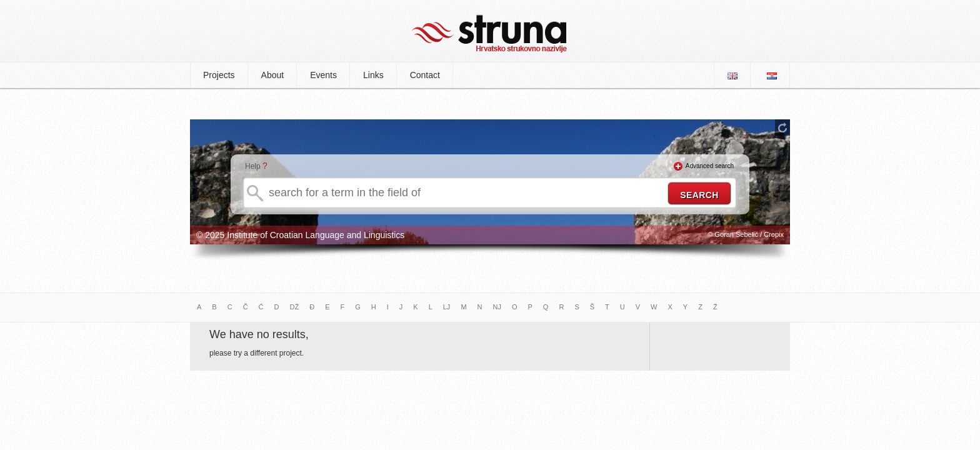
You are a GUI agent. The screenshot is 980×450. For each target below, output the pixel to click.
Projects (219, 75)
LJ (447, 307)
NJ (497, 307)
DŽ (295, 307)
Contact (425, 75)
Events (323, 75)
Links (373, 75)
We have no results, (259, 334)
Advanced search (710, 166)
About (273, 75)
